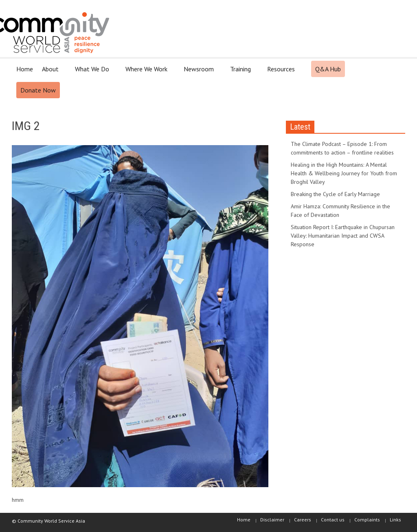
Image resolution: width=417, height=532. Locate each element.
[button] (397, 68)
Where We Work (148, 72)
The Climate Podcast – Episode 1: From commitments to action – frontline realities (342, 148)
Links (395, 520)
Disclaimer (272, 520)
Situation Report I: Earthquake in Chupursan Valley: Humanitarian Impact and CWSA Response (343, 236)
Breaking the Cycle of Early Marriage (335, 194)
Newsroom (200, 72)
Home (25, 69)
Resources (282, 72)
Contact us (333, 520)
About (52, 72)
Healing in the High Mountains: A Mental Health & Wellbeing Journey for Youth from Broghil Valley (344, 173)
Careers (303, 520)
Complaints (367, 520)
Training (242, 72)
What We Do (93, 72)
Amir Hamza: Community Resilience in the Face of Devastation (340, 211)
